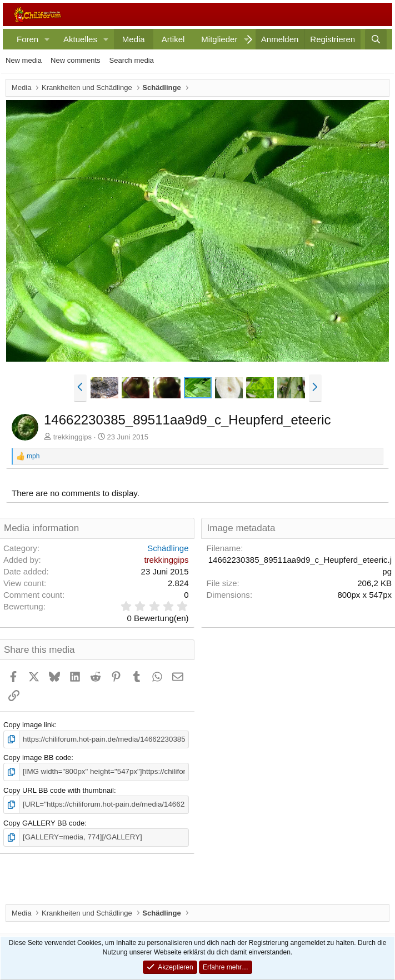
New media (24, 60)
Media (134, 39)
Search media (132, 60)
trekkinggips (72, 437)
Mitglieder (219, 39)
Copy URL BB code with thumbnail (59, 790)
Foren (27, 39)
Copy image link (29, 725)
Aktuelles (80, 39)
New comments (76, 60)
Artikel (173, 39)
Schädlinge (168, 548)
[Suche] (376, 39)
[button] (47, 39)
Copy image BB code (37, 757)
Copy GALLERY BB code (44, 822)
